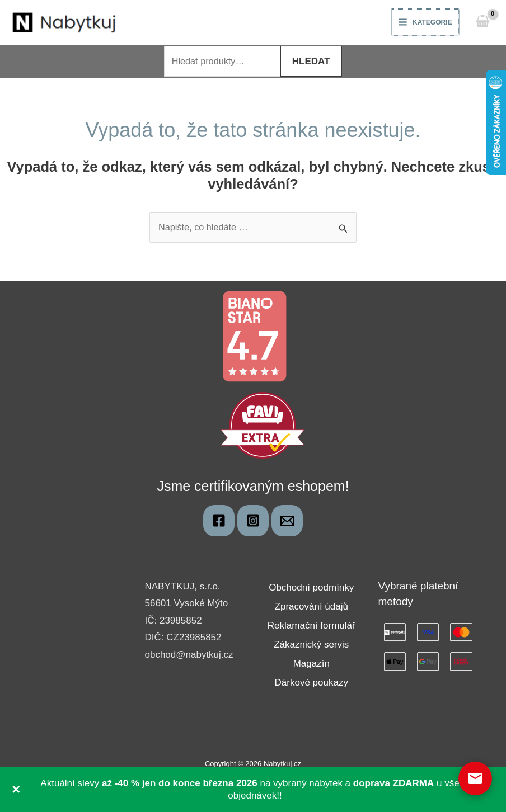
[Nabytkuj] (218, 522)
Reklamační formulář (311, 627)
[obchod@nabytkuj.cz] (288, 522)
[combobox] (222, 63)
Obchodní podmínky (311, 589)
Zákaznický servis (311, 646)
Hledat (314, 63)
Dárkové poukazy (311, 684)
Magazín (311, 665)
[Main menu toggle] (425, 23)
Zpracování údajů (311, 608)
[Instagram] (253, 522)
